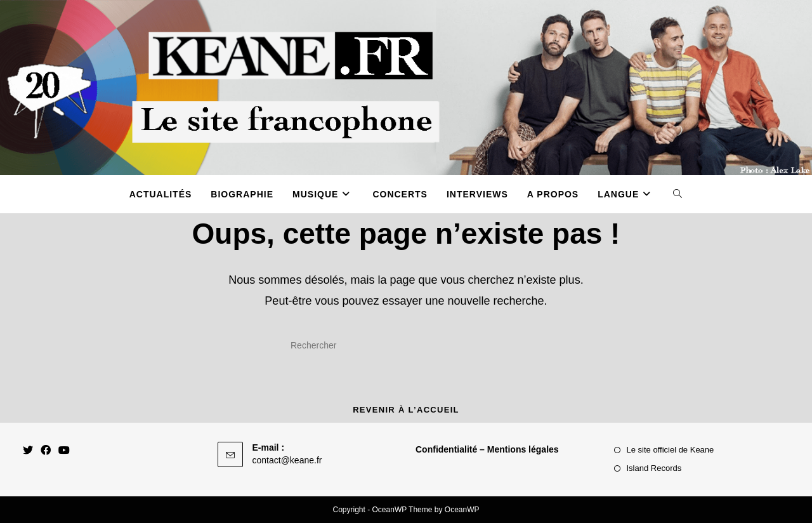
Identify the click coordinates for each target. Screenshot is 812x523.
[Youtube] (64, 451)
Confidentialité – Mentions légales (487, 449)
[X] (28, 451)
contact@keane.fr (287, 460)
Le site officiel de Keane (671, 450)
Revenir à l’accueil (406, 410)
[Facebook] (46, 451)
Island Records (654, 468)
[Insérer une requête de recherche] (406, 346)
